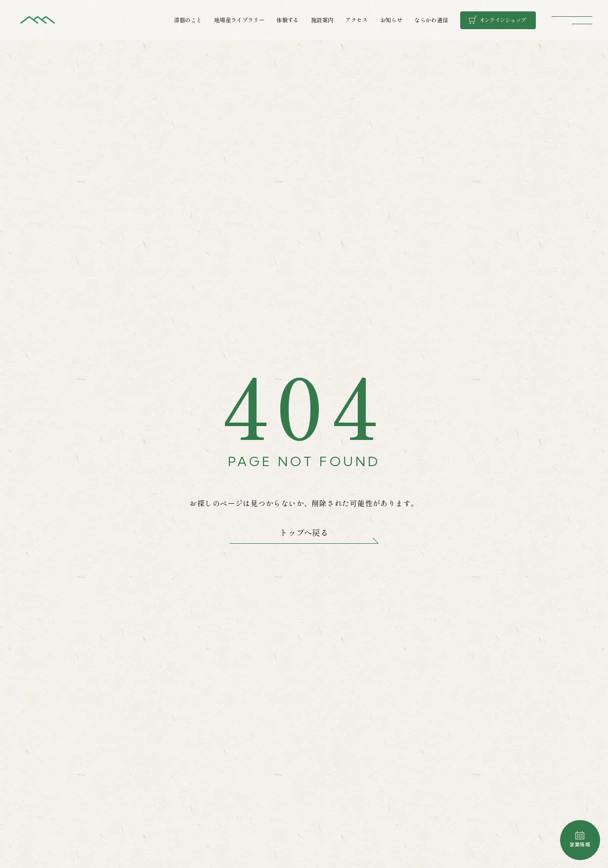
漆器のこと (188, 20)
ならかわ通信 (431, 20)
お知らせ (391, 20)
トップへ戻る (304, 532)
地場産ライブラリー (239, 20)
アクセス (357, 20)
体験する (287, 20)
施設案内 (322, 20)
